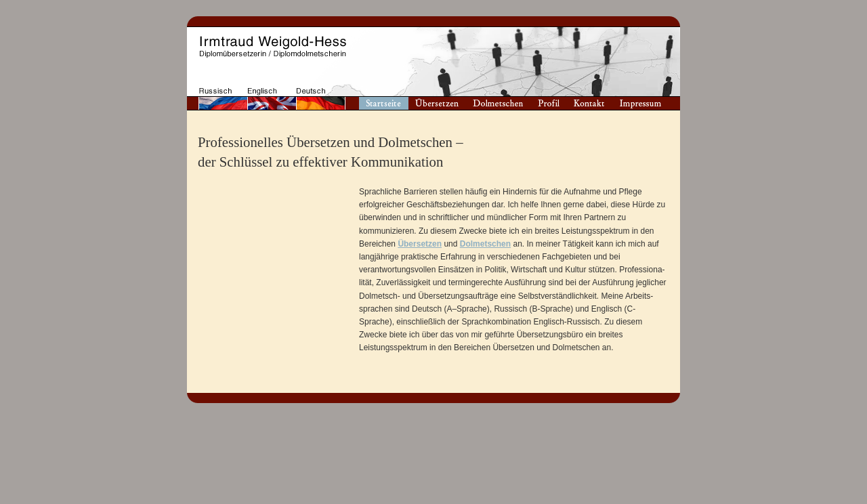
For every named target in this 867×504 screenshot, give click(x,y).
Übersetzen (420, 244)
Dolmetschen (485, 244)
